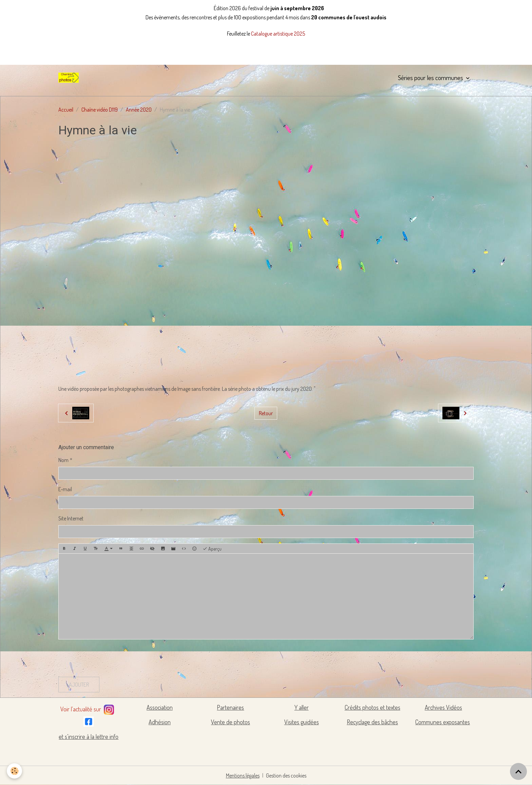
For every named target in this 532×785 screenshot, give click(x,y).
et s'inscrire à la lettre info (89, 736)
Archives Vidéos (443, 707)
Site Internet (71, 518)
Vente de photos (231, 722)
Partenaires (230, 707)
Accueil (66, 110)
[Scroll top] (518, 771)
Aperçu (212, 549)
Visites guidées (302, 722)
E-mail (65, 489)
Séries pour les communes (431, 78)
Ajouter (79, 685)
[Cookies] (14, 771)
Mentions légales (243, 776)
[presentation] (110, 658)
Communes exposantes (443, 722)
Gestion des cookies (286, 776)
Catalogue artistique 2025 (278, 34)
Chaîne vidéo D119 (100, 110)
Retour (266, 413)
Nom (63, 460)
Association (160, 707)
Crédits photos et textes (373, 707)
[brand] (70, 78)
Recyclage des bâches (372, 722)
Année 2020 (139, 110)
